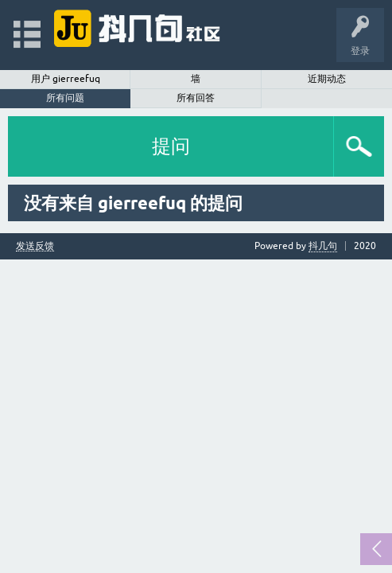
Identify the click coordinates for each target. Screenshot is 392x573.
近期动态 (327, 79)
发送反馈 (35, 246)
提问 (171, 146)
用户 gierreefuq (66, 79)
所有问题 (65, 98)
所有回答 (196, 98)
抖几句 (323, 246)
